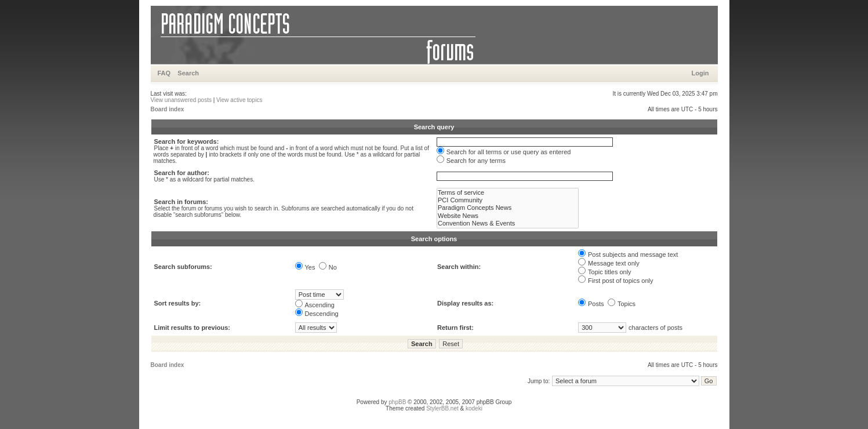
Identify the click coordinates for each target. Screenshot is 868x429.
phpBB (397, 402)
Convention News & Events (508, 223)
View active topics (239, 100)
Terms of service (508, 193)
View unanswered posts (181, 100)
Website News (508, 216)
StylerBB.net (442, 408)
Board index (168, 109)
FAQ (164, 73)
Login (700, 73)
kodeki (474, 408)
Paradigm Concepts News (508, 208)
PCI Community (508, 200)
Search (188, 73)
